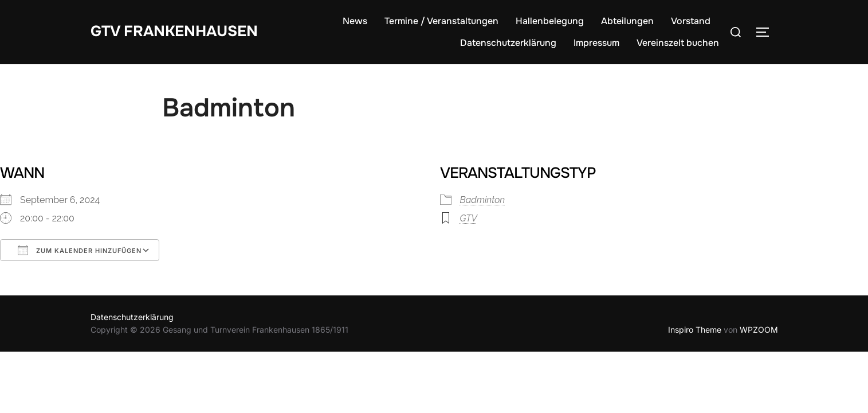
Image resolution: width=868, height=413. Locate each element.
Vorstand (691, 21)
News (355, 21)
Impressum (596, 43)
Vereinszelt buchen (678, 43)
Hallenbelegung (550, 21)
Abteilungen (627, 21)
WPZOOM (759, 330)
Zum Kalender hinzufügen (80, 250)
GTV (469, 218)
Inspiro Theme (695, 330)
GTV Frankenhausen (174, 31)
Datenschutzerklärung (508, 43)
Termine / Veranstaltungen (441, 21)
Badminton (483, 200)
